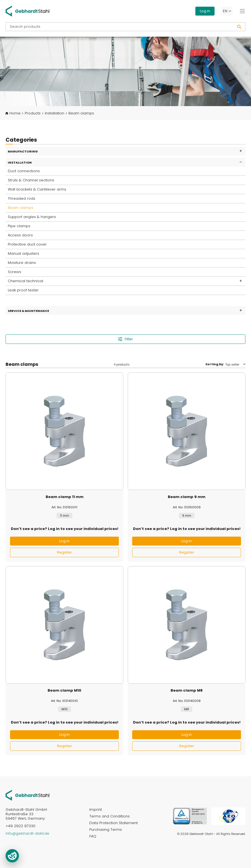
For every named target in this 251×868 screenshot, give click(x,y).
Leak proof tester (23, 290)
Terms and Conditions (109, 816)
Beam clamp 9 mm (187, 497)
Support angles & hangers (32, 217)
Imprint (96, 810)
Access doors (20, 235)
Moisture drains (22, 263)
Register (65, 552)
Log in (205, 11)
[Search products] (120, 27)
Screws (14, 272)
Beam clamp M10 (64, 691)
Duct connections (24, 171)
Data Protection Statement (114, 823)
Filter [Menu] (125, 339)
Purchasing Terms (106, 830)
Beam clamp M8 (187, 691)
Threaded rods (22, 198)
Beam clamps (21, 208)
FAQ (93, 836)
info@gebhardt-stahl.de (27, 833)
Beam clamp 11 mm (65, 497)
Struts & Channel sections (31, 180)
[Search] (239, 27)
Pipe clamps (19, 226)
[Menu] (242, 11)
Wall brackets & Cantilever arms (37, 189)
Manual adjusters (24, 253)
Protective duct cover (27, 244)
